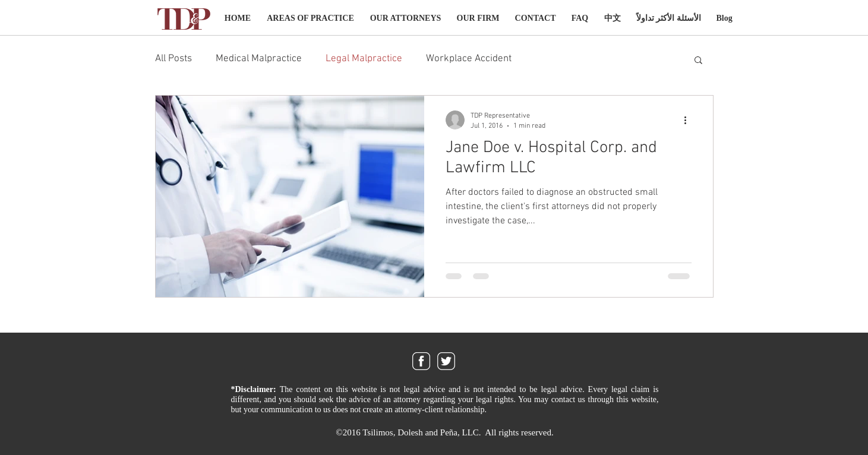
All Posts (173, 59)
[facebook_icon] (421, 361)
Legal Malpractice (364, 59)
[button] (698, 61)
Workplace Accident (469, 59)
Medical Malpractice (259, 59)
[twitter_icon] (446, 361)
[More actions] (690, 120)
